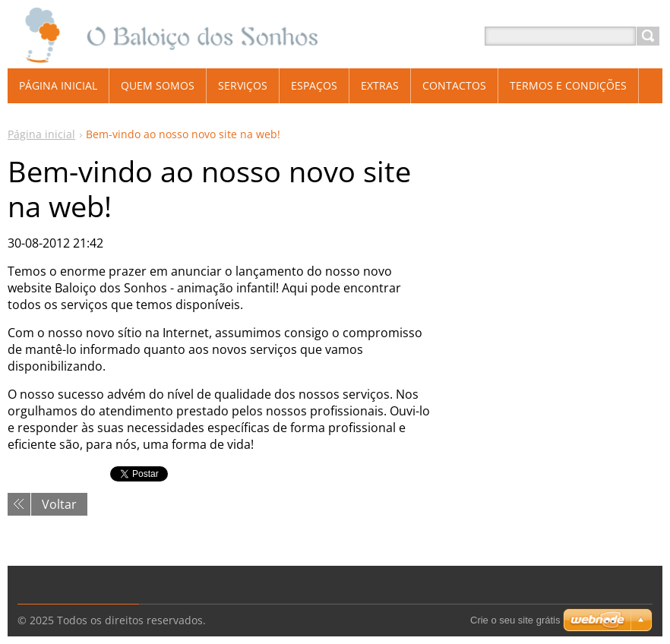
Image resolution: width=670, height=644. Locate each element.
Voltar (59, 504)
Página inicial (41, 134)
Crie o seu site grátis (515, 620)
